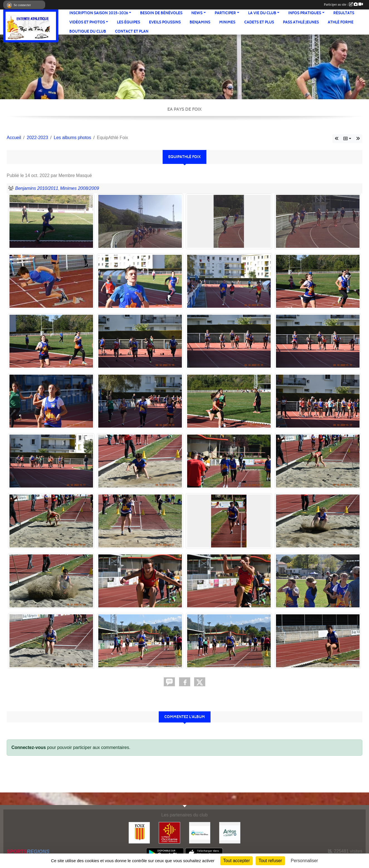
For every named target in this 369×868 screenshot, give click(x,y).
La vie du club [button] (262, 13)
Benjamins (200, 22)
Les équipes (129, 22)
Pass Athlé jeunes (301, 22)
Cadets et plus (259, 22)
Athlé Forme (341, 22)
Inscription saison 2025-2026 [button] (99, 13)
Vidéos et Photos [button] (87, 22)
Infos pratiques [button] (305, 13)
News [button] (197, 13)
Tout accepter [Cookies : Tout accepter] (236, 861)
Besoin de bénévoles (161, 13)
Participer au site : (343, 4)
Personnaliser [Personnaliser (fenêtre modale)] (304, 861)
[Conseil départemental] (230, 832)
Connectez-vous (29, 747)
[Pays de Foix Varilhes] (200, 832)
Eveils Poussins (165, 22)
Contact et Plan (132, 31)
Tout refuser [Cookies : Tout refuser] (270, 861)
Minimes (227, 22)
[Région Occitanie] (169, 832)
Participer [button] (225, 13)
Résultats (344, 13)
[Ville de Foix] (139, 832)
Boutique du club (88, 31)
